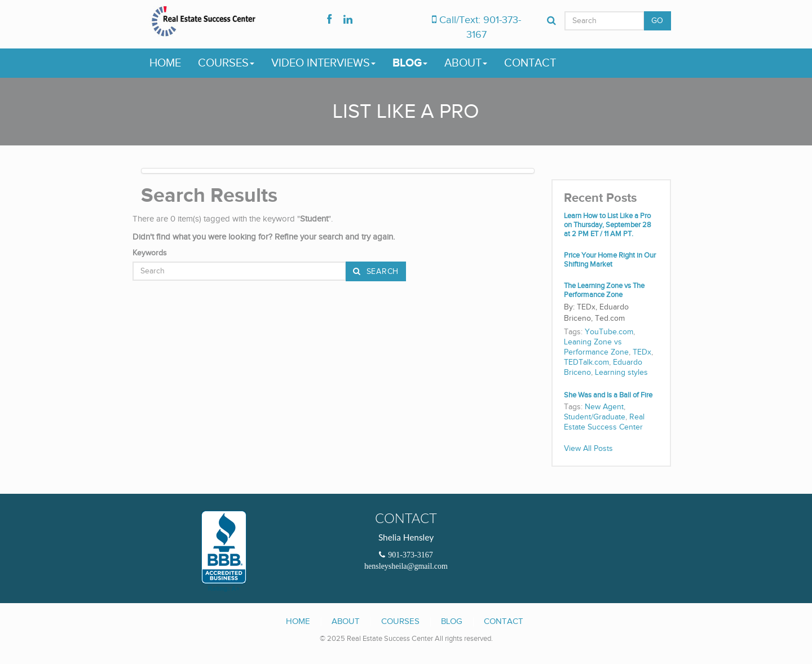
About (466, 63)
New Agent (604, 407)
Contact (530, 63)
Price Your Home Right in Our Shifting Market (610, 260)
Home (165, 63)
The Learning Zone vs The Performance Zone (604, 291)
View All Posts (588, 449)
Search (381, 272)
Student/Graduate (595, 417)
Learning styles (621, 373)
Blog (410, 63)
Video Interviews (323, 63)
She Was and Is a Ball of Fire (608, 395)
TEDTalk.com (586, 362)
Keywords (150, 253)
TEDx (642, 352)
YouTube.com (609, 332)
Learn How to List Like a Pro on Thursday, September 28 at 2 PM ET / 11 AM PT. (608, 225)
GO (657, 21)
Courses (226, 63)
